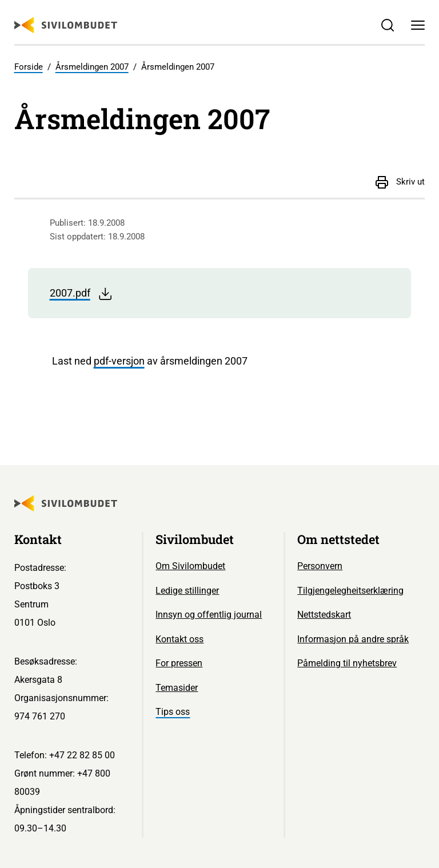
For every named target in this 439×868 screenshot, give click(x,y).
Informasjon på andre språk (353, 639)
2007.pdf (81, 294)
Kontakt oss (179, 639)
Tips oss (173, 712)
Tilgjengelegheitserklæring (350, 591)
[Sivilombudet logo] (66, 25)
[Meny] (418, 25)
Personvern (320, 566)
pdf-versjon (119, 361)
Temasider (177, 688)
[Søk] (387, 25)
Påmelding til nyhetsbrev (347, 663)
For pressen (179, 663)
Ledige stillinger (187, 591)
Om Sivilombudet (190, 566)
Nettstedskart (324, 615)
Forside (29, 67)
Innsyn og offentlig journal (209, 615)
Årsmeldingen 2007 (92, 67)
